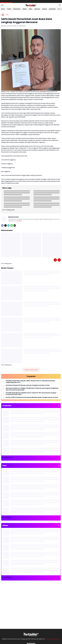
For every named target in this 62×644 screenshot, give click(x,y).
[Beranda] (3, 15)
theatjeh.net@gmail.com (53, 639)
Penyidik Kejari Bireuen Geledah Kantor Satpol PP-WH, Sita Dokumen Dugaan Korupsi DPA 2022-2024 (31, 394)
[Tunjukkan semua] (59, 406)
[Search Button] (60, 5)
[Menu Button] (2, 5)
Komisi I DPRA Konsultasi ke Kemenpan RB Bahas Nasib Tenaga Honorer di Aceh (32, 397)
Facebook (19, 221)
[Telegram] (9, 225)
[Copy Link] (15, 225)
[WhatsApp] (12, 225)
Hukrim (25, 9)
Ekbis (31, 9)
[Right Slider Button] (60, 9)
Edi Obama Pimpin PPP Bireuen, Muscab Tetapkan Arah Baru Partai (28, 385)
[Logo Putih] (31, 634)
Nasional (37, 9)
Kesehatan (52, 9)
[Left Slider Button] (55, 260)
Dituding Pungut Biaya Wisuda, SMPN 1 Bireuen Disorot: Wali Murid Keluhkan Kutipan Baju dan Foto (30, 382)
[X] (5, 225)
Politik (9, 9)
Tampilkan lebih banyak (31, 370)
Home (3, 9)
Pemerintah (17, 9)
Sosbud (44, 9)
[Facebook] (2, 225)
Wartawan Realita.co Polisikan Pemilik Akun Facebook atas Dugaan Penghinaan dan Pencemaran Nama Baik (32, 389)
